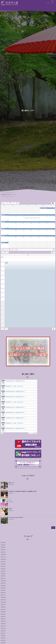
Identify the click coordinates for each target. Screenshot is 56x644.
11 (16, 223)
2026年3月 (3, 547)
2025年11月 (3, 557)
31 (8, 242)
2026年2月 (3, 550)
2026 (17, 203)
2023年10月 (3, 602)
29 (47, 237)
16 (54, 223)
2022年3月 (3, 643)
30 (54, 237)
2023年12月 (3, 597)
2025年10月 (3, 559)
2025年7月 (3, 566)
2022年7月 (3, 633)
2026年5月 (3, 543)
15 (47, 223)
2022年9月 (3, 631)
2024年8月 (3, 586)
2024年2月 (3, 593)
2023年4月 (3, 614)
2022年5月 (3, 638)
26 (23, 237)
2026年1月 (3, 552)
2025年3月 (3, 574)
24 (8, 235)
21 (39, 230)
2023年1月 (3, 621)
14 (39, 223)
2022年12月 (3, 624)
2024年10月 (3, 581)
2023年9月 (3, 605)
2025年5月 (3, 571)
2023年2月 (3, 619)
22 (47, 230)
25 (16, 237)
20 (31, 230)
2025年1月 (3, 578)
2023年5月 (3, 612)
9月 (14, 203)
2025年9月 (3, 562)
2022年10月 (3, 629)
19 (23, 230)
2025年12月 (3, 555)
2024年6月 (3, 588)
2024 (3, 203)
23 (54, 230)
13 (31, 223)
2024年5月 (3, 590)
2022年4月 (3, 640)
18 (16, 230)
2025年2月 (3, 576)
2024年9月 (3, 583)
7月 (7, 203)
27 (31, 237)
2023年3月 (3, 617)
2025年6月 (3, 569)
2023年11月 (3, 600)
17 (8, 228)
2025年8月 (3, 564)
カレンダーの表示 (33, 433)
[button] (54, 250)
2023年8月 (3, 607)
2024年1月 (3, 595)
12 (23, 223)
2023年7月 (3, 609)
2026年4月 (3, 545)
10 (8, 221)
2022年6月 (3, 636)
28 (39, 237)
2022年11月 (3, 626)
